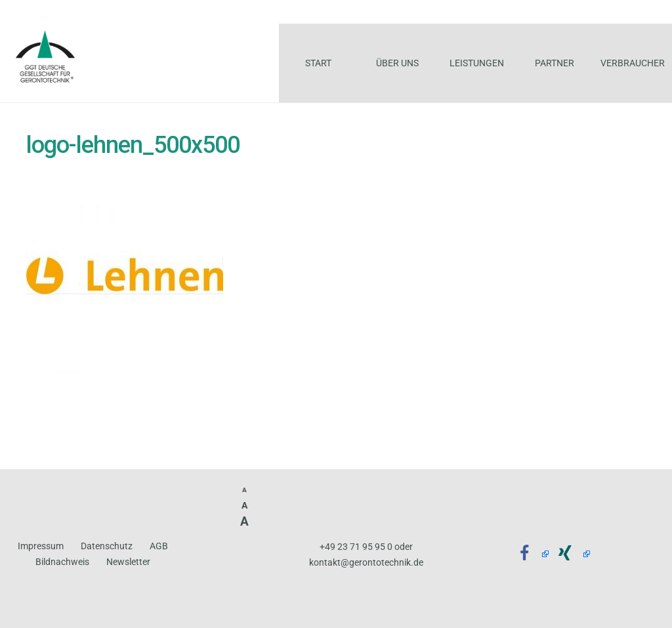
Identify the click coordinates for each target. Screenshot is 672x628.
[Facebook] (529, 554)
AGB (159, 546)
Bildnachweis (62, 562)
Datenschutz (107, 546)
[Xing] (569, 554)
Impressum (41, 546)
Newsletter (128, 562)
